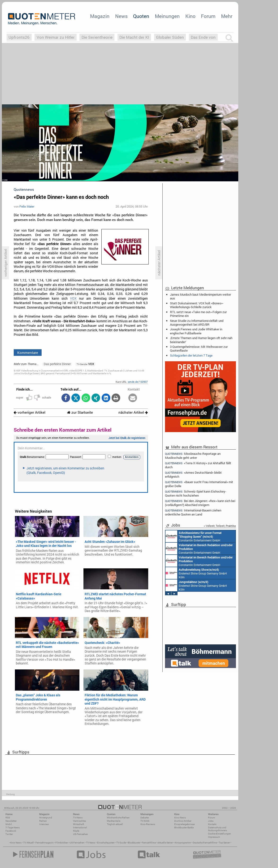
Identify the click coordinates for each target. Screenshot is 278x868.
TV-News (78, 818)
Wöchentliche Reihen (118, 818)
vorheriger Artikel (30, 412)
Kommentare (28, 353)
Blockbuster (134, 843)
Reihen (43, 821)
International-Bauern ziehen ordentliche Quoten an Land (193, 512)
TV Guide (121, 843)
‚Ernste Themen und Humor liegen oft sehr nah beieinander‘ (201, 340)
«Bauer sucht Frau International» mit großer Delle (199, 484)
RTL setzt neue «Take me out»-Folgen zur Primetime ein (198, 314)
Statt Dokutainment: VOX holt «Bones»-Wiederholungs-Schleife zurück (197, 305)
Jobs (211, 821)
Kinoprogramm (183, 843)
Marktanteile (114, 821)
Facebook (11, 831)
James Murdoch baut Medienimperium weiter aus (200, 296)
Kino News (16, 843)
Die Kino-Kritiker (183, 821)
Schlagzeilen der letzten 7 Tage (191, 355)
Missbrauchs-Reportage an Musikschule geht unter (193, 455)
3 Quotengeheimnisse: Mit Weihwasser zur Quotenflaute (199, 349)
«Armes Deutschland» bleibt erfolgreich (193, 474)
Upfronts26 (19, 37)
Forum (208, 16)
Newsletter (11, 821)
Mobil (9, 824)
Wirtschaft (78, 824)
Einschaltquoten (106, 843)
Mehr (227, 16)
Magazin (100, 16)
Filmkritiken (62, 843)
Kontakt (212, 824)
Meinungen (167, 16)
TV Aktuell (28, 843)
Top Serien (224, 843)
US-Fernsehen (80, 834)
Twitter (9, 834)
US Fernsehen (77, 843)
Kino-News (180, 818)
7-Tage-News (13, 828)
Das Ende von (203, 37)
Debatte (145, 818)
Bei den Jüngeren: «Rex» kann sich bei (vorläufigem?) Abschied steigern (200, 503)
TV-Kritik (145, 821)
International (80, 828)
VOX (73, 298)
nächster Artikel (133, 412)
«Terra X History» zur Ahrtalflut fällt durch (198, 465)
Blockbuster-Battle (184, 828)
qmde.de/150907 (138, 382)
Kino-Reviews (148, 824)
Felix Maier (27, 206)
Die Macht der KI (134, 37)
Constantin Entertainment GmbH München (193, 536)
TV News (91, 843)
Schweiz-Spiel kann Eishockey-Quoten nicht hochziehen (196, 493)
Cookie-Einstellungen (219, 834)
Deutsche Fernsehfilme (205, 843)
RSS (8, 818)
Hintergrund (46, 818)
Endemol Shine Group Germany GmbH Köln (196, 573)
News (121, 16)
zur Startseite (80, 412)
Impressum (214, 837)
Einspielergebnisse (184, 824)
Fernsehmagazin (45, 843)
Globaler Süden (170, 37)
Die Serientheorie (97, 37)
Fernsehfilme (149, 843)
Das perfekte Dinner (57, 364)
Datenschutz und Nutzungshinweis (217, 829)
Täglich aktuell (115, 824)
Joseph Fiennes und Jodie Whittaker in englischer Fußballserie (196, 331)
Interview (44, 824)
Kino (190, 16)
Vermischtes (80, 821)
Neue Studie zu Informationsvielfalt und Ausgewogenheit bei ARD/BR (197, 323)
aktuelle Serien (165, 843)
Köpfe (76, 831)
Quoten (141, 16)
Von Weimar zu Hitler (56, 37)
